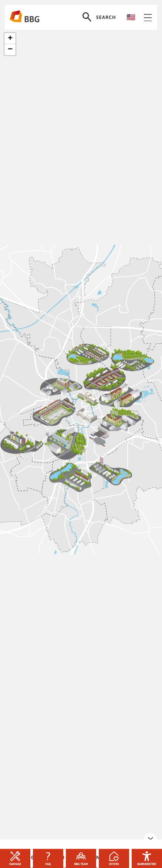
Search (99, 17)
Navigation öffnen (148, 17)
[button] (10, 39)
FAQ (48, 859)
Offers (114, 859)
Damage (15, 859)
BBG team (81, 859)
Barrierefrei (147, 859)
